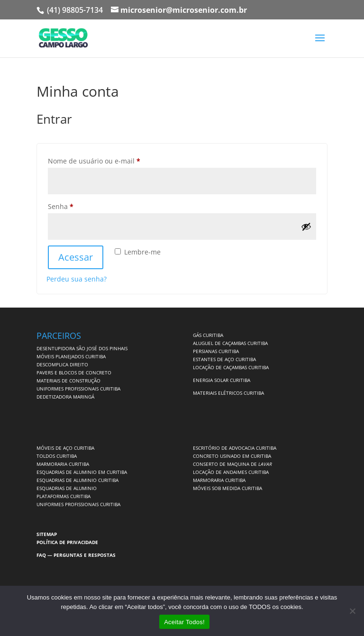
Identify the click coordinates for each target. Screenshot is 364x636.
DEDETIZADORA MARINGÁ (65, 397)
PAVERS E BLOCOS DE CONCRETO (74, 373)
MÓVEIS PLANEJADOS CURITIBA (71, 356)
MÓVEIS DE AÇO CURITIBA (65, 448)
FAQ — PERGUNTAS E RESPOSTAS (76, 555)
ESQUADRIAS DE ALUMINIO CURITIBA (77, 480)
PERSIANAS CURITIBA (216, 351)
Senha (79, 205)
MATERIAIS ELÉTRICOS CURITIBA (228, 393)
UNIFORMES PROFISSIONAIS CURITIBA (78, 389)
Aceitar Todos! (184, 622)
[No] (352, 611)
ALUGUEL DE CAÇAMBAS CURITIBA (230, 343)
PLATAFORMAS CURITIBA (64, 496)
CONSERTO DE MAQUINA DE (232, 464)
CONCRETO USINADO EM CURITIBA (232, 456)
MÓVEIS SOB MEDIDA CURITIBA (227, 488)
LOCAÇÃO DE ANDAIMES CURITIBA (231, 472)
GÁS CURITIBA (208, 335)
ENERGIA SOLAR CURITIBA (222, 380)
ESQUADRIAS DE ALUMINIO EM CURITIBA (82, 472)
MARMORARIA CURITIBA (63, 464)
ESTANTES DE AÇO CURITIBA (224, 359)
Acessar (76, 257)
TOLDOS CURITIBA (57, 456)
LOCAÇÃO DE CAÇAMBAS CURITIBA (231, 367)
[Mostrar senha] (306, 227)
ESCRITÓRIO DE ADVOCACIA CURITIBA (235, 448)
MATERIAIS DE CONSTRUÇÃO (68, 381)
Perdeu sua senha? (77, 279)
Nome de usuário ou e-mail (112, 160)
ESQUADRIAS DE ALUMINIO (67, 488)
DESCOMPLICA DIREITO (62, 364)
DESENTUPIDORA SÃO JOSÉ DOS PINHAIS (82, 348)
